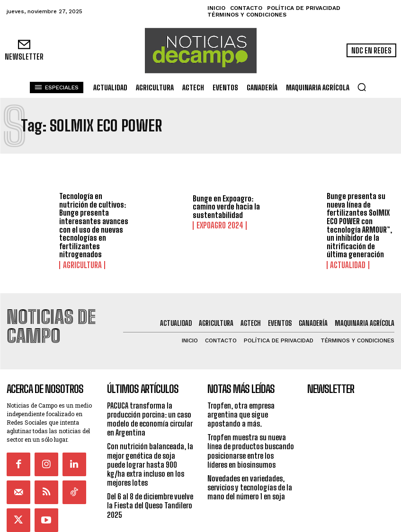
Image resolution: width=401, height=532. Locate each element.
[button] (362, 87)
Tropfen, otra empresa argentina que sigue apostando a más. (241, 388)
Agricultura (78, 264)
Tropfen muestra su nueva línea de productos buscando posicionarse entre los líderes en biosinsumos (251, 425)
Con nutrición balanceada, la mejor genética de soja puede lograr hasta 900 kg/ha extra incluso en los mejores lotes (150, 438)
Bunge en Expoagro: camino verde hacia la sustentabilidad (226, 207)
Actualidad (344, 264)
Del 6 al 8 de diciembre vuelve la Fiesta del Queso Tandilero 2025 (150, 479)
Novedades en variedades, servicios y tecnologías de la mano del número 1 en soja (250, 461)
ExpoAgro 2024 (216, 226)
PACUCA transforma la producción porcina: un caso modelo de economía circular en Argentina (150, 393)
